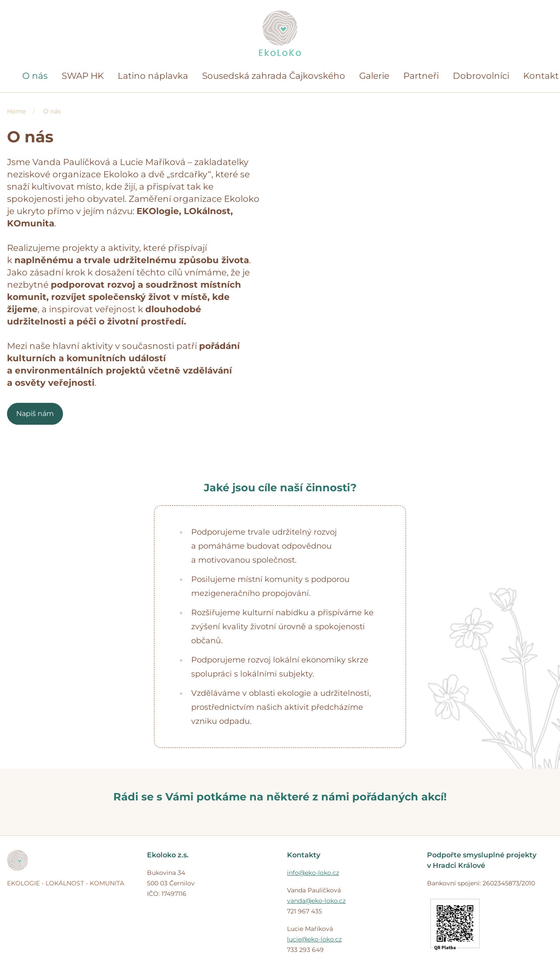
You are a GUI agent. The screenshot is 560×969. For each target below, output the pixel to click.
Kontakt (541, 76)
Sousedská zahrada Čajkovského (274, 76)
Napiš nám (35, 414)
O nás (35, 76)
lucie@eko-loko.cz (314, 939)
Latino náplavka (153, 76)
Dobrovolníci (481, 76)
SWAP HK (83, 76)
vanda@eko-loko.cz (316, 901)
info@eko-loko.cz (313, 873)
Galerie (374, 76)
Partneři (421, 76)
